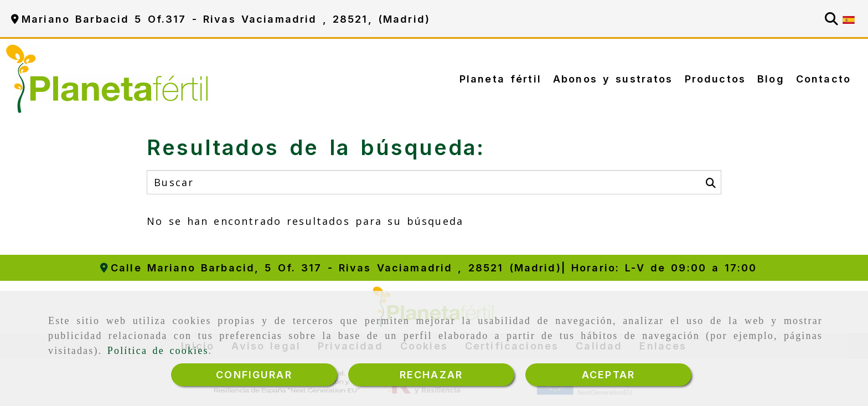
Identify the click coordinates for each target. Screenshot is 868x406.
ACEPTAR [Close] (608, 375)
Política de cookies (158, 353)
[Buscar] (831, 19)
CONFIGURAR (254, 375)
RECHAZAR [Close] (431, 375)
